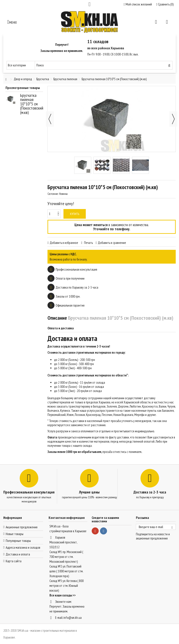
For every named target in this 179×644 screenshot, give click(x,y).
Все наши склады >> (63, 595)
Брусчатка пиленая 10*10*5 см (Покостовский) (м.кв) (32, 104)
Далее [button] (173, 119)
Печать (88, 243)
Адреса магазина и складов (23, 547)
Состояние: (53, 194)
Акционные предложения (22, 527)
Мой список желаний (138, 4)
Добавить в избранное (64, 243)
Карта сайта (14, 561)
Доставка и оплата (18, 554)
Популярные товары (18, 541)
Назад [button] (50, 119)
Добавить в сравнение (112, 243)
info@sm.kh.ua (73, 618)
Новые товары (15, 534)
